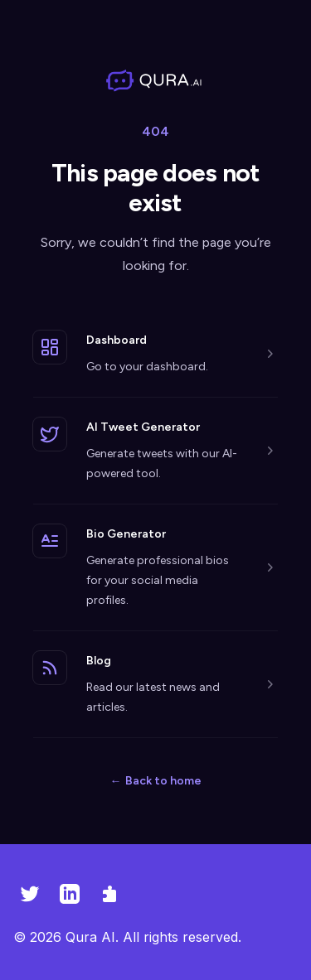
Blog (99, 661)
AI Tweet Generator (143, 427)
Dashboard (117, 340)
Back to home (156, 781)
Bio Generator (126, 534)
